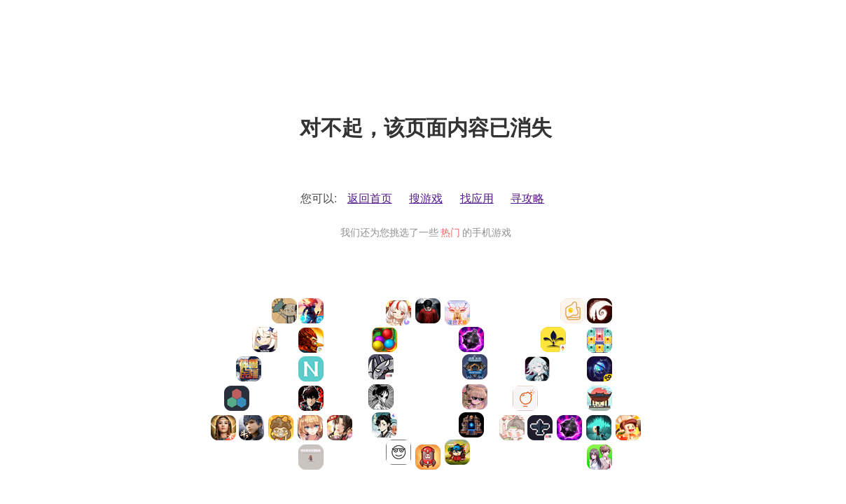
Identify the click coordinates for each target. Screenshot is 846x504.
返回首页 (370, 198)
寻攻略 (527, 198)
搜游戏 (426, 198)
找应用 (477, 198)
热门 (450, 232)
